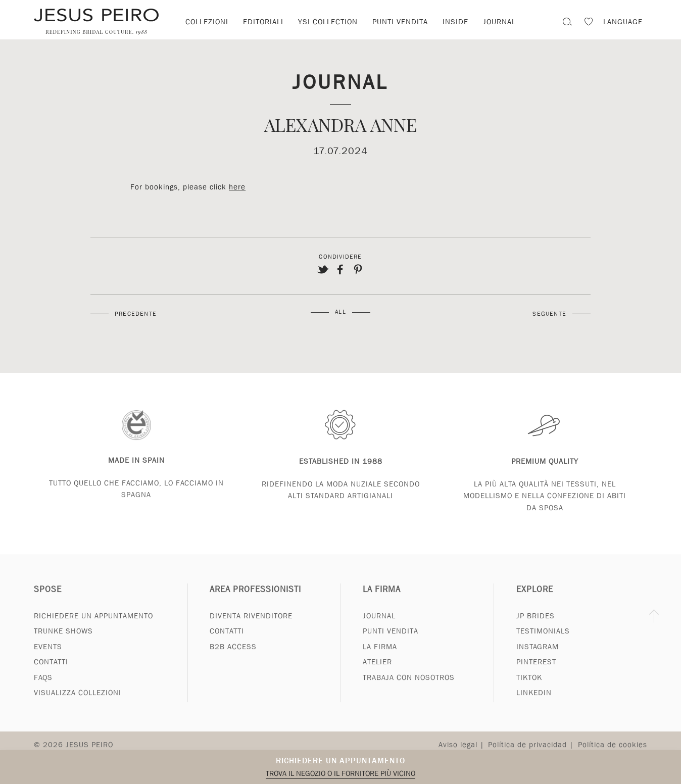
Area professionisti (255, 601)
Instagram (538, 659)
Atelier (377, 674)
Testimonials (543, 644)
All (340, 312)
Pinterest (536, 674)
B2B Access (233, 659)
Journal (340, 81)
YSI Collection (328, 22)
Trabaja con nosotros (409, 690)
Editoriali (263, 22)
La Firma (382, 601)
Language (623, 22)
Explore (535, 601)
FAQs (43, 690)
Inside (455, 22)
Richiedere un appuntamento (340, 761)
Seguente (549, 314)
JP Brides (536, 628)
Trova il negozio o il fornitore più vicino (340, 773)
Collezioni (207, 22)
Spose (48, 601)
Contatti (51, 674)
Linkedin (534, 705)
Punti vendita (400, 22)
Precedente (136, 314)
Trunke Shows (63, 644)
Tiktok (529, 690)
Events (48, 659)
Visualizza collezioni (78, 705)
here (237, 187)
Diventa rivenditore (251, 628)
